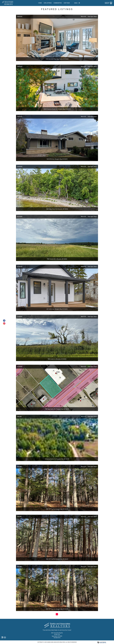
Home (40, 3)
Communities (58, 3)
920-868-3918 (8, 4)
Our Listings (48, 3)
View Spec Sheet (92, 17)
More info (83, 16)
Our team (67, 3)
